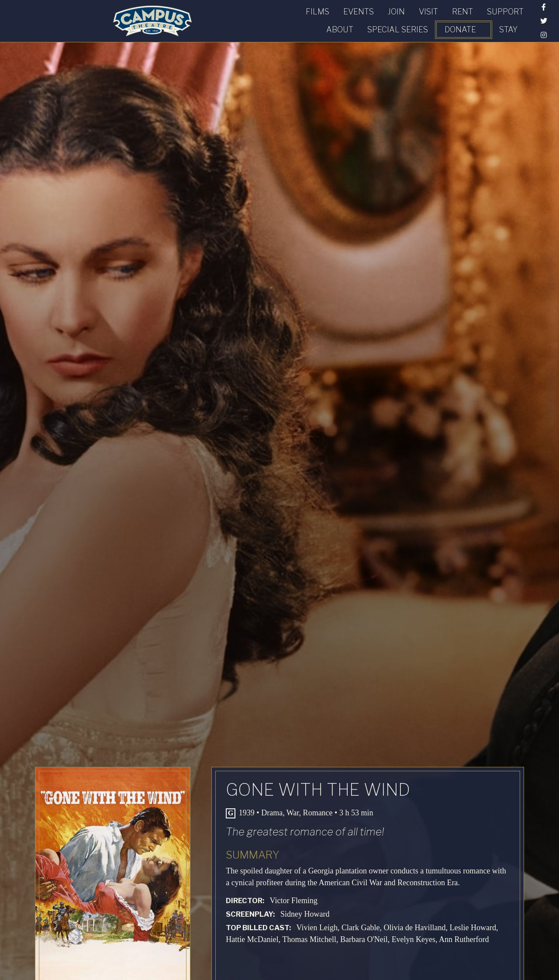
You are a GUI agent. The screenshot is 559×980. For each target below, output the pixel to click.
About (331, 19)
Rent (243, 19)
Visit (209, 19)
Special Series (389, 19)
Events (139, 19)
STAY (500, 19)
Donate (452, 19)
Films (98, 19)
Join (177, 19)
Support (286, 19)
